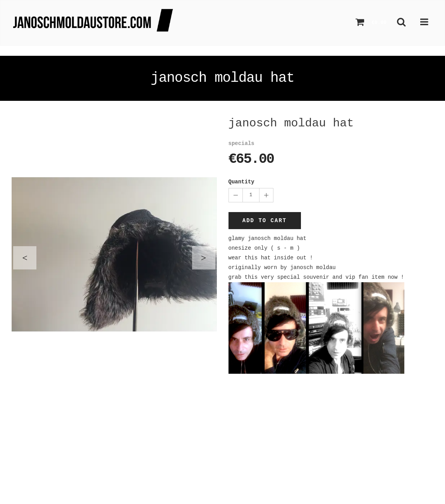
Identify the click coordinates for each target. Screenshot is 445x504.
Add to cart (265, 221)
